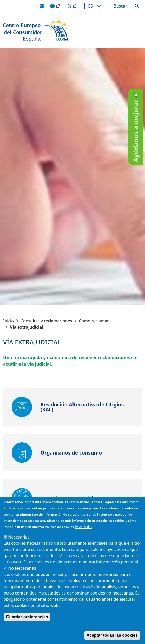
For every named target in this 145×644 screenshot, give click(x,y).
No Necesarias (22, 568)
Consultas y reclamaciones (46, 321)
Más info (84, 527)
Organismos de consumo (71, 453)
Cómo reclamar (94, 321)
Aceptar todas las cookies (112, 635)
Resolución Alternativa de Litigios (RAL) (82, 407)
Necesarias (19, 537)
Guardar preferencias (27, 617)
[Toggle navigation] (135, 31)
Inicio (8, 321)
